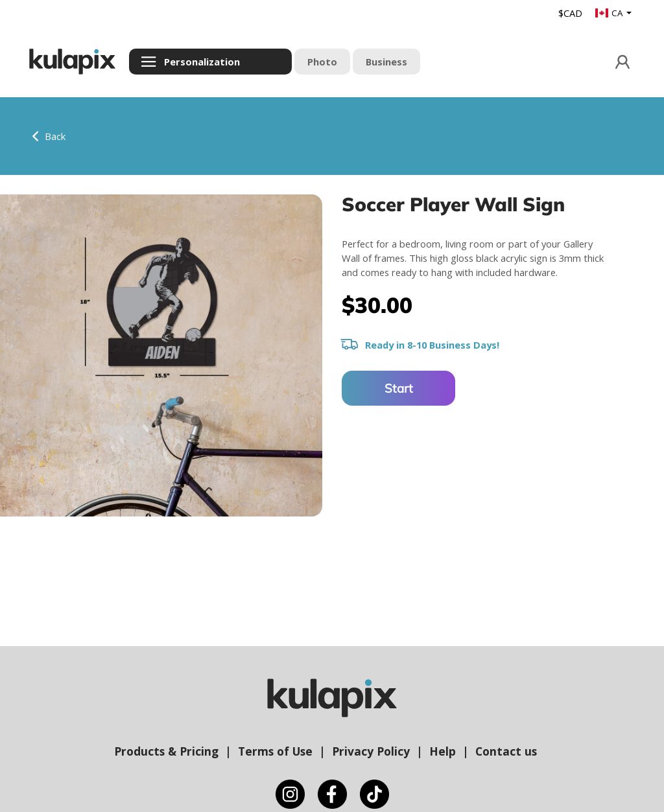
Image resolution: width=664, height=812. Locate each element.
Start (399, 388)
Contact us (506, 751)
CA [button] (610, 13)
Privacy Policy (371, 751)
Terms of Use (275, 751)
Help (443, 751)
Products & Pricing (166, 751)
